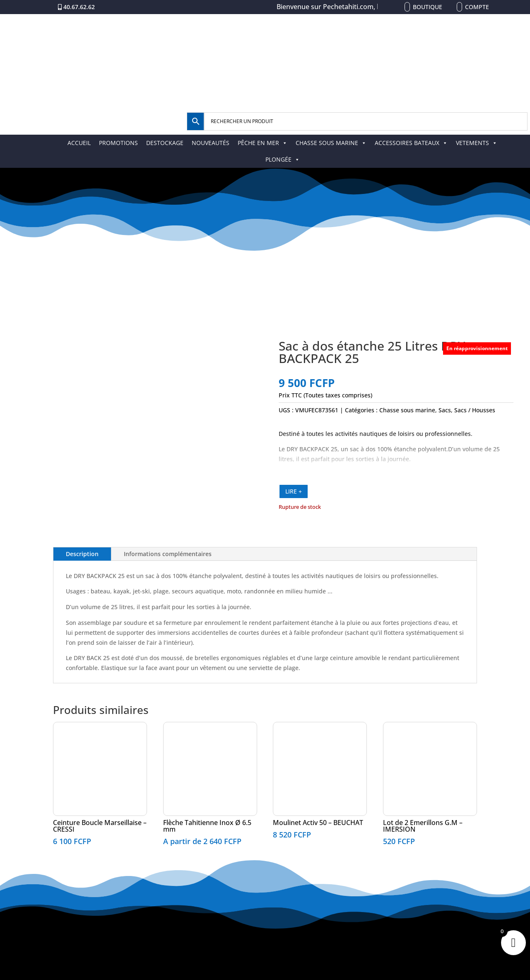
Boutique (428, 7)
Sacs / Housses (475, 410)
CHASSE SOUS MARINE (331, 143)
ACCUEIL (79, 143)
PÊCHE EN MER (263, 143)
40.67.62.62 (79, 7)
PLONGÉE (283, 159)
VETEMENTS (477, 143)
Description (82, 554)
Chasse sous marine (407, 410)
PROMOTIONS (118, 143)
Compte (477, 7)
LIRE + (294, 491)
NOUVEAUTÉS (211, 143)
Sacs (445, 410)
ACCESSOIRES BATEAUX (411, 143)
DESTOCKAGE (165, 143)
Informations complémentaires (168, 554)
